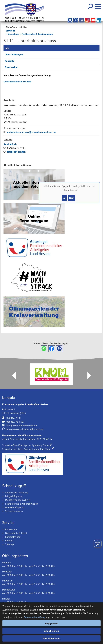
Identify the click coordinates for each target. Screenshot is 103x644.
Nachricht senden (16, 152)
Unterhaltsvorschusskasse (17, 81)
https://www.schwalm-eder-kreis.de (25, 429)
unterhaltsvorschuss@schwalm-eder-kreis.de (31, 132)
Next (91, 375)
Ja (64, 198)
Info (7, 48)
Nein (72, 198)
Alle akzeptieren (51, 638)
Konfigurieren (52, 623)
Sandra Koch (10, 144)
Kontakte (10, 61)
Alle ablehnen (51, 631)
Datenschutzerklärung (34, 617)
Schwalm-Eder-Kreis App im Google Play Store (28, 449)
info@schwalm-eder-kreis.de (22, 425)
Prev (12, 375)
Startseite (10, 31)
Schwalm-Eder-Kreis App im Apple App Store (27, 445)
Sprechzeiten (12, 67)
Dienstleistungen (14, 54)
